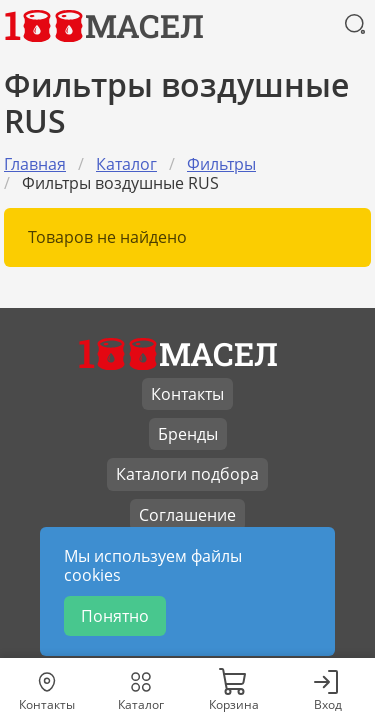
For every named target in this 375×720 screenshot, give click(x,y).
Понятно (115, 616)
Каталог (126, 164)
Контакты (187, 394)
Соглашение (187, 515)
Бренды (188, 434)
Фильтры (221, 164)
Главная (35, 164)
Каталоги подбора (187, 474)
